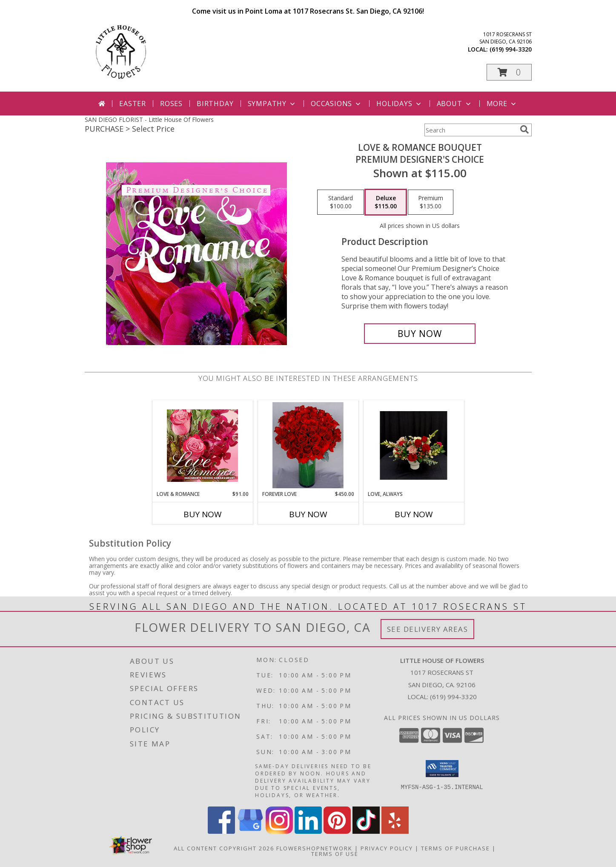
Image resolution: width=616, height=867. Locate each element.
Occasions (337, 104)
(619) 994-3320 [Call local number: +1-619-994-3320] (511, 49)
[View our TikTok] (366, 831)
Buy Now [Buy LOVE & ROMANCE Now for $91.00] (203, 514)
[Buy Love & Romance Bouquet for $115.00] (420, 334)
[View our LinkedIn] (308, 831)
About (455, 104)
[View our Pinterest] (337, 831)
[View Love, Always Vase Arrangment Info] (414, 445)
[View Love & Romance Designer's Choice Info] (202, 445)
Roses (171, 104)
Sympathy (272, 104)
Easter (133, 104)
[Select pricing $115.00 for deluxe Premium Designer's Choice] (386, 202)
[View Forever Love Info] (308, 445)
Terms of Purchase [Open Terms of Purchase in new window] (456, 848)
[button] (509, 72)
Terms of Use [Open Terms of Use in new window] (335, 854)
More (502, 104)
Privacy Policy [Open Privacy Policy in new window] (387, 848)
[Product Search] (470, 130)
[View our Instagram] (279, 831)
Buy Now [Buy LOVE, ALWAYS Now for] (414, 514)
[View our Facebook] (221, 831)
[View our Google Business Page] (250, 831)
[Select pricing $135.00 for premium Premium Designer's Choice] (431, 202)
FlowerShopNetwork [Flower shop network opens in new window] (314, 848)
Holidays (399, 104)
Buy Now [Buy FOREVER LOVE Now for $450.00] (308, 514)
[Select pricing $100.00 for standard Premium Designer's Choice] (341, 202)
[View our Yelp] (395, 831)
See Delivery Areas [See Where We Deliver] (428, 629)
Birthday (215, 104)
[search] (524, 130)
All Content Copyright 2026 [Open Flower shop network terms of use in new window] (224, 848)
